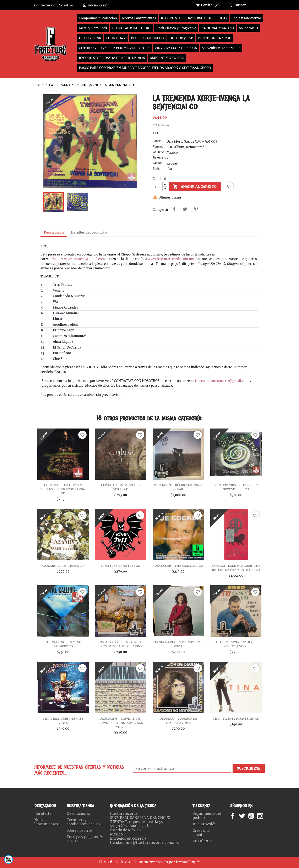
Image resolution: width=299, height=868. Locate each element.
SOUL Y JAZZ (116, 38)
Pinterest (196, 209)
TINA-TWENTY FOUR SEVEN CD (236, 719)
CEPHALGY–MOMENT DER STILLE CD (121, 487)
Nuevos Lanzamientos (139, 18)
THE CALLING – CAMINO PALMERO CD (63, 644)
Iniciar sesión (205, 824)
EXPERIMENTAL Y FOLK (131, 48)
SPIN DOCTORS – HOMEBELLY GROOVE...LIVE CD (236, 487)
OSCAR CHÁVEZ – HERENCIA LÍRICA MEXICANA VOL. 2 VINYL (121, 644)
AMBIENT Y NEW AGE (167, 58)
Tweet (185, 209)
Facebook (237, 816)
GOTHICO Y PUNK (93, 48)
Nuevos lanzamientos (46, 822)
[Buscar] (246, 5)
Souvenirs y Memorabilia (221, 48)
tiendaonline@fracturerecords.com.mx (144, 843)
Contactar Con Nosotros (54, 5)
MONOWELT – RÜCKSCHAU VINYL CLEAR (178, 487)
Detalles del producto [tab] (89, 232)
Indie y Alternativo (247, 18)
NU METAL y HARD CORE (132, 28)
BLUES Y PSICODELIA (148, 38)
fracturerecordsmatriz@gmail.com (78, 259)
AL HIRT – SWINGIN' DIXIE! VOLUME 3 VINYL (236, 644)
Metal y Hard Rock (93, 28)
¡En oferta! (44, 814)
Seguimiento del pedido (207, 816)
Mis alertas (203, 841)
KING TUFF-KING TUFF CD (121, 566)
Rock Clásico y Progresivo (176, 28)
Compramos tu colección (98, 18)
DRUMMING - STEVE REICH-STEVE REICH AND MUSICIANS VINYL (121, 723)
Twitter (244, 816)
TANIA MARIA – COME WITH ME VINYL (178, 644)
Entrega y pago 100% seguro (85, 839)
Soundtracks (249, 28)
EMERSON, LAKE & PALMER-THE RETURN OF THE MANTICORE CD (236, 568)
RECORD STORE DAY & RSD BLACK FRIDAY (194, 18)
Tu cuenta (202, 806)
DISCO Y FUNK (90, 38)
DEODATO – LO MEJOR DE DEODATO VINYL (178, 721)
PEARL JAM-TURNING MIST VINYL (63, 721)
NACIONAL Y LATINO (218, 28)
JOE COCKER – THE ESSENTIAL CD (178, 566)
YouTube (255, 816)
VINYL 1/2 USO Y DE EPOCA (176, 48)
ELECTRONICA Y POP (215, 38)
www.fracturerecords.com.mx (171, 259)
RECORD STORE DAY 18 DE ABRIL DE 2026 (112, 58)
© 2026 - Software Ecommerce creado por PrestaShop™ (149, 862)
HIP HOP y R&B (181, 38)
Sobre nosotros (80, 830)
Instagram (265, 816)
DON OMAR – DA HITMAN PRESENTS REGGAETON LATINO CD (63, 489)
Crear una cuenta (201, 833)
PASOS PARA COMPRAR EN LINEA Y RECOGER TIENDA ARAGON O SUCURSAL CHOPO (145, 68)
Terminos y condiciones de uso (83, 822)
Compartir (174, 209)
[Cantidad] (158, 187)
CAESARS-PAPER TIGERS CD (63, 566)
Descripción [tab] (54, 232)
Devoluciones (78, 814)
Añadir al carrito (195, 187)
